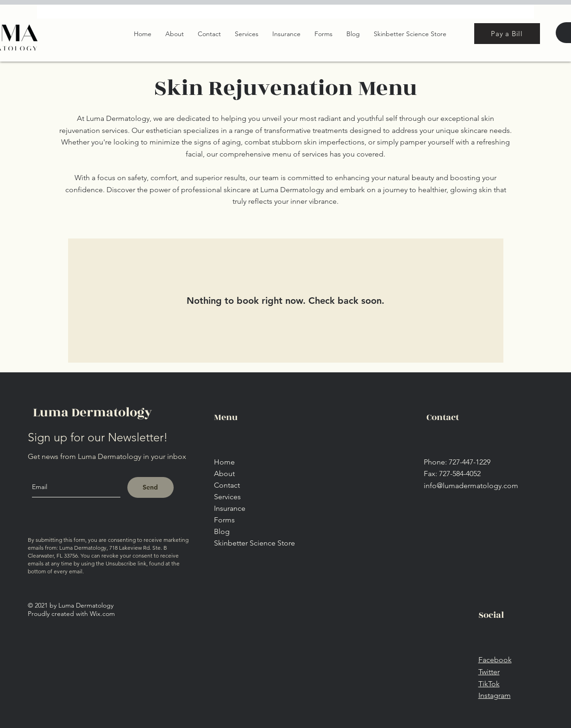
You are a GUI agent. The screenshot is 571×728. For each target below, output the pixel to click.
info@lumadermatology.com (471, 486)
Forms (224, 520)
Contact (227, 485)
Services (227, 497)
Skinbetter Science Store (254, 543)
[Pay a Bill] (507, 34)
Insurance (230, 508)
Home (224, 462)
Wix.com (102, 614)
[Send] (151, 487)
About (224, 474)
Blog (222, 531)
